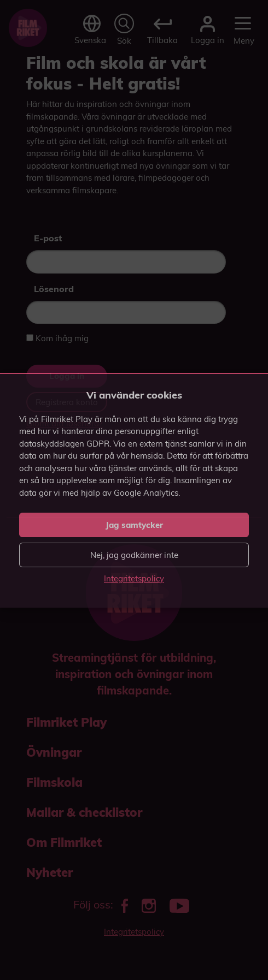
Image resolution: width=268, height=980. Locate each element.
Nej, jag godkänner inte (134, 555)
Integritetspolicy (134, 578)
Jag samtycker (134, 525)
